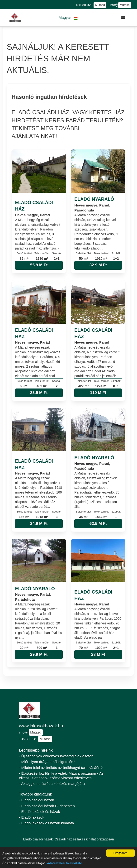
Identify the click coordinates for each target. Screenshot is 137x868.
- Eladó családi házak (37, 800)
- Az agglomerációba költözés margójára (52, 784)
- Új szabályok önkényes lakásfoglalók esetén (56, 756)
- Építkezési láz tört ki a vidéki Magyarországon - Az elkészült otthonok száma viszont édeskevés (61, 776)
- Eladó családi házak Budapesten (47, 806)
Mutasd (100, 5)
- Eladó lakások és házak (40, 812)
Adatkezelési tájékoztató (64, 863)
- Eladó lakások (32, 817)
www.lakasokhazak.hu (41, 726)
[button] (68, 18)
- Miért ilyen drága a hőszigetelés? (47, 762)
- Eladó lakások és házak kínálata (46, 823)
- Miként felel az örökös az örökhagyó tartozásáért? (61, 768)
